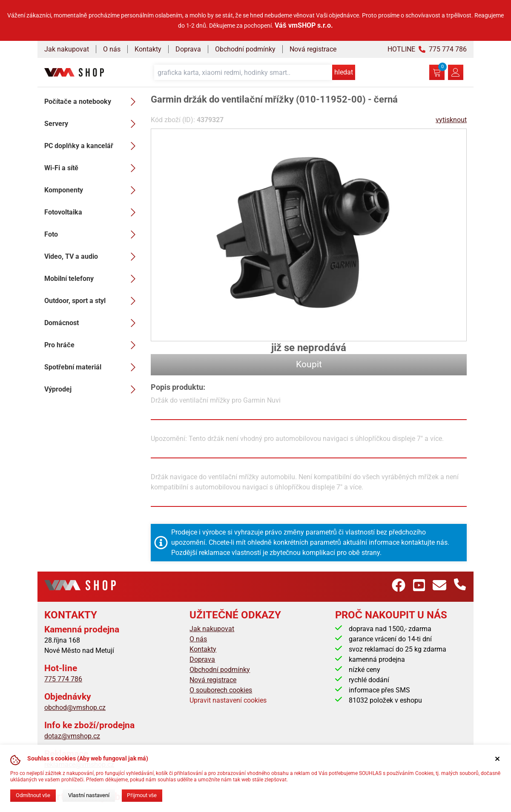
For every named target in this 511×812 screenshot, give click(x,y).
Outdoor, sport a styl (92, 301)
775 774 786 (63, 679)
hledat (344, 72)
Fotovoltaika (92, 212)
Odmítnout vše (33, 795)
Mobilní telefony (92, 279)
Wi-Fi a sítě (92, 168)
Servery (92, 124)
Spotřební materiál (92, 367)
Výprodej (92, 389)
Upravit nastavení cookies (228, 700)
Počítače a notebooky (92, 102)
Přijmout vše (142, 795)
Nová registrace (313, 49)
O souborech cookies (221, 690)
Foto (92, 234)
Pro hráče (92, 345)
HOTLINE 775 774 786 (427, 49)
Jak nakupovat (67, 49)
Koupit (309, 364)
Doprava (188, 49)
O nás (112, 49)
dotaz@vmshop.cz (72, 736)
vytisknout (451, 120)
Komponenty (92, 190)
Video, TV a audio (92, 257)
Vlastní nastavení (89, 795)
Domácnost (92, 323)
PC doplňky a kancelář (92, 146)
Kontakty (148, 49)
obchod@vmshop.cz (75, 708)
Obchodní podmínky (245, 49)
